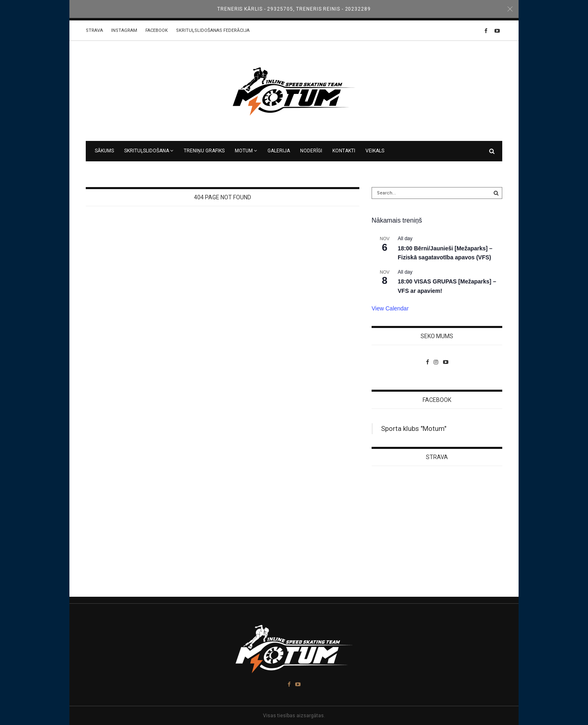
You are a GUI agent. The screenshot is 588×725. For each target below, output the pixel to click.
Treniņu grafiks (204, 151)
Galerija (279, 151)
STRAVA (94, 30)
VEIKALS (375, 151)
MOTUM (244, 151)
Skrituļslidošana (147, 151)
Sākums (104, 151)
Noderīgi (311, 151)
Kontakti (344, 151)
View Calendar (390, 308)
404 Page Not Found (223, 197)
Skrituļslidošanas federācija (213, 30)
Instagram (124, 30)
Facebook (157, 30)
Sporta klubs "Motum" (414, 428)
